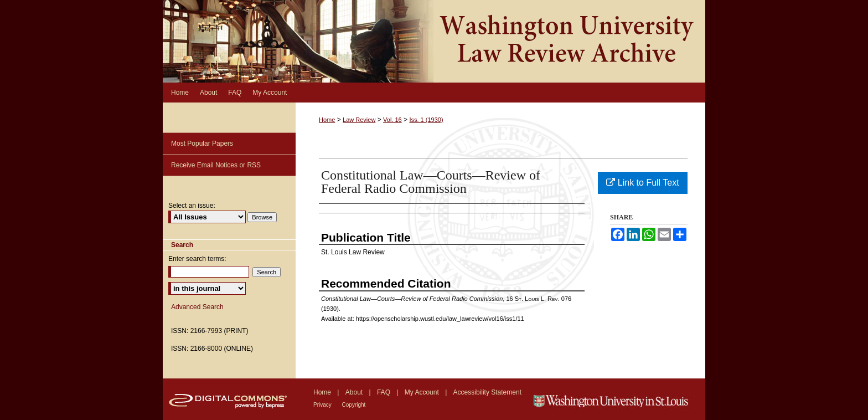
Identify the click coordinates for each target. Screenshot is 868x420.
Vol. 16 (392, 120)
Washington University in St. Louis (618, 399)
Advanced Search (197, 307)
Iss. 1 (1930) (426, 120)
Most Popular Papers (202, 144)
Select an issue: (192, 206)
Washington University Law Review (434, 41)
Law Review (359, 120)
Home (327, 120)
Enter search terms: (197, 259)
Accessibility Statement (487, 392)
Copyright (354, 405)
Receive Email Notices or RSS (216, 165)
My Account (423, 392)
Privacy (323, 405)
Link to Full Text (642, 183)
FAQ (384, 392)
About (355, 392)
